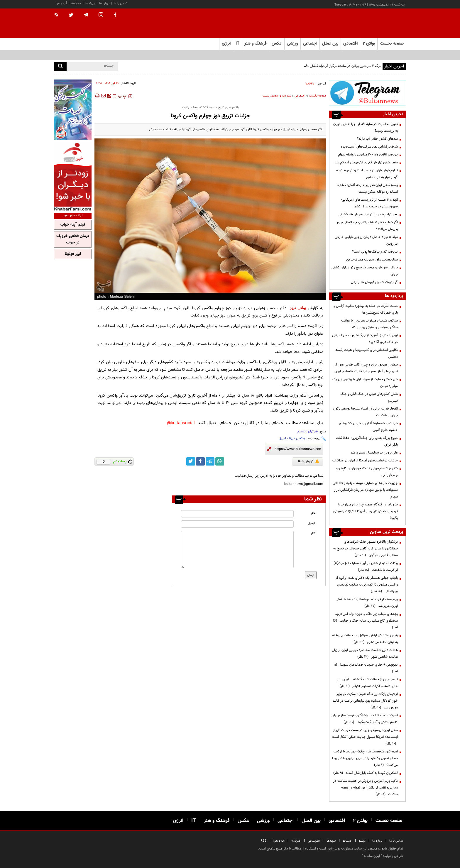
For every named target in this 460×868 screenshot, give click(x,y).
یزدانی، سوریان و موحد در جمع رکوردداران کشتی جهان (365, 271)
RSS (264, 841)
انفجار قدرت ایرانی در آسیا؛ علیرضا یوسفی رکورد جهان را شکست (365, 412)
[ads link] (368, 93)
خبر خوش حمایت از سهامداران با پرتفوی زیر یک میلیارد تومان (365, 383)
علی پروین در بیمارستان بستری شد (374, 453)
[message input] (237, 549)
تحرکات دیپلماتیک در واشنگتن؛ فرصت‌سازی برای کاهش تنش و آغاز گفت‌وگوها (365, 719)
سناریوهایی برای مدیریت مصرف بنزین (372, 260)
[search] (60, 66)
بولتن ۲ (369, 44)
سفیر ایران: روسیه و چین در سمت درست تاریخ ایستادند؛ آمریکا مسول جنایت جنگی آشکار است (365, 737)
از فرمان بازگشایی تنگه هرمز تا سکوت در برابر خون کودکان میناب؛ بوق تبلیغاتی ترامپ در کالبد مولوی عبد (365, 701)
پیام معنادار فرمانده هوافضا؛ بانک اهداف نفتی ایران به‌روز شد (367, 603)
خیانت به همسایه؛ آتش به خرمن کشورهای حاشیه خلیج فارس (368, 427)
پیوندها (90, 3)
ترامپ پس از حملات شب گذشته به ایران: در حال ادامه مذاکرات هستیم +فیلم (367, 683)
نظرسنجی (314, 841)
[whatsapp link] (220, 461)
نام (313, 513)
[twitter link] (191, 461)
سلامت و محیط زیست (277, 96)
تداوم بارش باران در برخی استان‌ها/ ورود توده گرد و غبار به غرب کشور (367, 174)
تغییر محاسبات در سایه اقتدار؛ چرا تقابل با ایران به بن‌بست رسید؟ (366, 127)
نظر (313, 533)
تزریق (282, 438)
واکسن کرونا (297, 438)
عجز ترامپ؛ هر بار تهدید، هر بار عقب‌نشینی (368, 214)
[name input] (237, 514)
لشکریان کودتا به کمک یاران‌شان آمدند (366, 773)
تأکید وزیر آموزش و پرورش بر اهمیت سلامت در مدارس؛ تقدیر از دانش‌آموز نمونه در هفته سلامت (366, 788)
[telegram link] (210, 461)
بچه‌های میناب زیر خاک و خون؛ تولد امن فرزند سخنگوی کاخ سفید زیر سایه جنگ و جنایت (365, 621)
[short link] (298, 449)
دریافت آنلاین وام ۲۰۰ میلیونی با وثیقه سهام (368, 155)
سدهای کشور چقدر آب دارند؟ (377, 139)
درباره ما (104, 3)
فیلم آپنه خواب (73, 225)
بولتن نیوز (298, 308)
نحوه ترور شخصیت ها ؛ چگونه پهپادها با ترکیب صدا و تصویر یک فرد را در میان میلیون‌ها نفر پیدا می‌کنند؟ (365, 758)
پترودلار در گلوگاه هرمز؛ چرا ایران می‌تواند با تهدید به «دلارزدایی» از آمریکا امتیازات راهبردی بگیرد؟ (366, 511)
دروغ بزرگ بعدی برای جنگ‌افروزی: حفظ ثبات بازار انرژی (367, 441)
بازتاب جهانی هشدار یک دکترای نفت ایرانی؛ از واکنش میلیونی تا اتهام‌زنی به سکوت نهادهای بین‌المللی (367, 585)
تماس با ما (121, 3)
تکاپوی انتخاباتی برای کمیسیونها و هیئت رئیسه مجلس (367, 353)
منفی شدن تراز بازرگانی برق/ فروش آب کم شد (366, 163)
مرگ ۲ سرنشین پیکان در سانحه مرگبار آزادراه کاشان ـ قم (342, 66)
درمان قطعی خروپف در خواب (73, 239)
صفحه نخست (392, 44)
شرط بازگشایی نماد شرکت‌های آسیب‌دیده (369, 147)
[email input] (237, 524)
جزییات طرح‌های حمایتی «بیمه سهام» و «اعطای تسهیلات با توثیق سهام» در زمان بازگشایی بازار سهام (365, 490)
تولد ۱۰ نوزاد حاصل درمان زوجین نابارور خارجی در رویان (366, 240)
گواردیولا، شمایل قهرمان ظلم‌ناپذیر (374, 282)
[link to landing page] (377, 23)
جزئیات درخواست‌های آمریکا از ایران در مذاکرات (365, 461)
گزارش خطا (308, 461)
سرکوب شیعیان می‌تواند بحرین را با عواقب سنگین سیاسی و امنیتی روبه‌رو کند (369, 324)
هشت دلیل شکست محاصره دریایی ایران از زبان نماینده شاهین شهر (365, 653)
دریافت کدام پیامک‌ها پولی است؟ (375, 252)
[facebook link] (200, 461)
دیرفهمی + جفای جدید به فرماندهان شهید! (366, 668)
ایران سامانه (372, 856)
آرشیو (362, 841)
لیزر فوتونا (73, 254)
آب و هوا (61, 3)
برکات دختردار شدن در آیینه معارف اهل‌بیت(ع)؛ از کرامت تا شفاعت (365, 567)
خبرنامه (76, 3)
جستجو (347, 841)
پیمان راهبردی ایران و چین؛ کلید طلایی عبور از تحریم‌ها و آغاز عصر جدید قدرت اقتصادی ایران (366, 368)
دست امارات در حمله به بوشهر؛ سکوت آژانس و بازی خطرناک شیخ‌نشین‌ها (366, 309)
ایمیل (311, 523)
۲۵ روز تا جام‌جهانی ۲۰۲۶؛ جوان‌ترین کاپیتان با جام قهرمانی (366, 472)
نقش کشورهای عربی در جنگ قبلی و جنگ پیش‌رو (369, 397)
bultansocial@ (181, 423)
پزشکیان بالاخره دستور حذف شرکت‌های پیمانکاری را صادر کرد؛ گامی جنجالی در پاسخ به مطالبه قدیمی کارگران (366, 549)
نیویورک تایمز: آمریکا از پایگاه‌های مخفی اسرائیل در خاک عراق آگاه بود (365, 339)
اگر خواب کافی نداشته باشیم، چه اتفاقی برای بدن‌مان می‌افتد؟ (367, 226)
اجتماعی (300, 96)
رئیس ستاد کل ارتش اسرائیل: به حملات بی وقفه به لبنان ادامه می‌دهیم (365, 639)
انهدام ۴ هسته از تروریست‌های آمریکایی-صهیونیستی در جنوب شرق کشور (369, 203)
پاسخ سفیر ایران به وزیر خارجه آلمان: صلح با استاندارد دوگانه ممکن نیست (367, 188)
